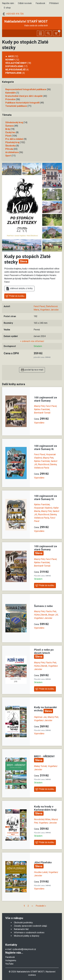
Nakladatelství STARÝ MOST (26, 21)
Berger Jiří (53, 615)
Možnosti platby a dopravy (27, 936)
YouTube (9, 964)
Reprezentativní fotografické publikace (26, 89)
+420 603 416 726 (13, 14)
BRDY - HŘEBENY (44, 756)
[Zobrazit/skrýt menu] (40, 33)
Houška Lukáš (41, 872)
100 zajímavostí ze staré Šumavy (46, 399)
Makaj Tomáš (40, 766)
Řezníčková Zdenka (47, 464)
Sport (8, 156)
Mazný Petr (39, 406)
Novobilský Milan (42, 819)
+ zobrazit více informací (32, 341)
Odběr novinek (25, 3)
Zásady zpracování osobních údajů (30, 926)
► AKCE (10, 56)
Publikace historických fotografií (22, 103)
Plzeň (8, 136)
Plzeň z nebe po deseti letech (44, 651)
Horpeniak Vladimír (43, 508)
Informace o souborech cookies (29, 933)
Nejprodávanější (15, 70)
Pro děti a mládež (14, 139)
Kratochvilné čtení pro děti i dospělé (24, 96)
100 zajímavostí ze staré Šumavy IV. (46, 498)
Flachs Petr (51, 611)
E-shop (7, 8)
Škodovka (11, 146)
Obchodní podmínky (23, 923)
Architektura (12, 152)
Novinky (10, 60)
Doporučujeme (14, 66)
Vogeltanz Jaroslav (49, 310)
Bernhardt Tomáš (42, 413)
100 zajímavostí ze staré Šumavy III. (46, 447)
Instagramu (11, 960)
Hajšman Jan (40, 717)
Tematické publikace (16, 106)
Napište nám (8, 3)
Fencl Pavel (39, 306)
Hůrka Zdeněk (41, 615)
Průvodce (10, 99)
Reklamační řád (21, 929)
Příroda (9, 149)
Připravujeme (13, 73)
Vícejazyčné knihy (16, 63)
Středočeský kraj (14, 122)
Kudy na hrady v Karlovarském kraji (45, 808)
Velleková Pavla (42, 468)
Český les (10, 132)
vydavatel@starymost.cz (24, 949)
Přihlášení (54, 3)
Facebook (40, 3)
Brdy (8, 129)
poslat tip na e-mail (32, 370)
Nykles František (42, 409)
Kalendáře (11, 93)
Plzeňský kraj (12, 142)
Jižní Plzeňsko (43, 862)
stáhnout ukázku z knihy (19, 289)
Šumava (9, 126)
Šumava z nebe (43, 606)
